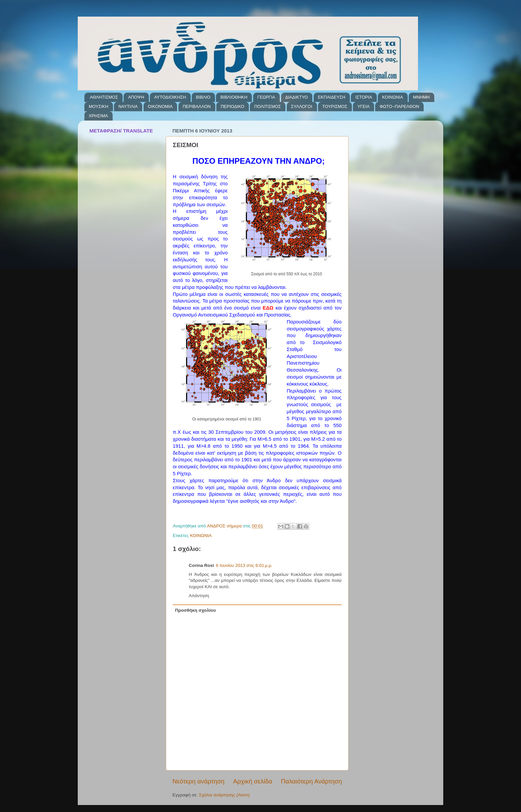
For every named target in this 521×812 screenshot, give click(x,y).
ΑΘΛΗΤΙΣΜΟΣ (104, 97)
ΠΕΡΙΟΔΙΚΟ (232, 106)
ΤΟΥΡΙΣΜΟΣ (335, 106)
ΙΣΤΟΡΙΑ (364, 97)
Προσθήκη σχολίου (196, 610)
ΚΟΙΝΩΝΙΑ (393, 97)
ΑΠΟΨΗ (136, 97)
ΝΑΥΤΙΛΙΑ (128, 106)
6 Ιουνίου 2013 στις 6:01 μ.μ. (244, 565)
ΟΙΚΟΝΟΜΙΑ (160, 106)
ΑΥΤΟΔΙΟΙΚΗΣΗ (170, 97)
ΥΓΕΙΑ (363, 106)
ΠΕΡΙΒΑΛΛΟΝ (197, 106)
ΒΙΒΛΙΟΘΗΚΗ (234, 97)
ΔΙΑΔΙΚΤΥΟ (297, 97)
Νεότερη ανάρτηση (199, 781)
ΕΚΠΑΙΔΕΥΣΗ (332, 97)
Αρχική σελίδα (253, 781)
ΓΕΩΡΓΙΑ (266, 97)
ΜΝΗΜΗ (421, 97)
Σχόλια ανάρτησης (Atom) (224, 795)
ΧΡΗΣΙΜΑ (98, 116)
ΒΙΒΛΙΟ (203, 97)
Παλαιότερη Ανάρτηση (311, 781)
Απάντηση (199, 596)
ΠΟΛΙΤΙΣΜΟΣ (267, 106)
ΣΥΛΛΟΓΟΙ (302, 106)
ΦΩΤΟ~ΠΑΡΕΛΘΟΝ (399, 106)
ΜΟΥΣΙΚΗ (99, 106)
